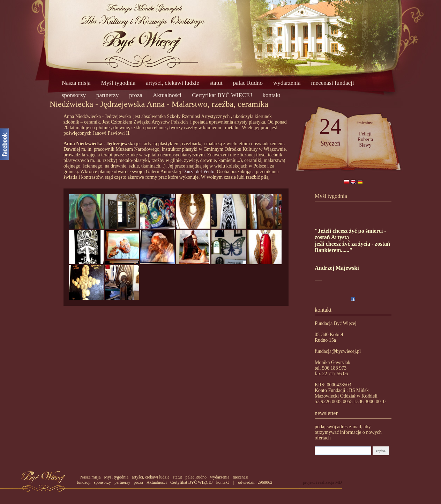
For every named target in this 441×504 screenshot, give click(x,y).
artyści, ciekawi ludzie (172, 83)
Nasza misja (76, 83)
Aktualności (167, 95)
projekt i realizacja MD (322, 482)
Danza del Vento (198, 172)
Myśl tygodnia (118, 83)
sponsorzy (74, 95)
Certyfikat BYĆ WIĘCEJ (222, 95)
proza (136, 95)
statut (216, 83)
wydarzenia (287, 83)
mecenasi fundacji (332, 83)
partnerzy (107, 95)
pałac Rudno (248, 83)
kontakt (272, 95)
